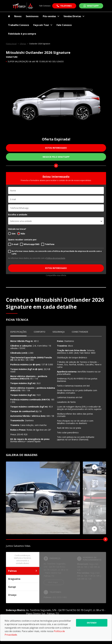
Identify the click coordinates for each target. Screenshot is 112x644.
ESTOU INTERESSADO (56, 148)
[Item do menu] (9, 16)
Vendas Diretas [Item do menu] (74, 16)
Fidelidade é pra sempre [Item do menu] (22, 34)
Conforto (40, 332)
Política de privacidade (56, 258)
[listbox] (56, 221)
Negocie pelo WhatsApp (56, 157)
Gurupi (23, 587)
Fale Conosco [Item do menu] (64, 25)
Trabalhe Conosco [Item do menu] (19, 25)
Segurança (59, 332)
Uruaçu (23, 595)
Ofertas (23, 44)
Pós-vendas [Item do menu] (51, 16)
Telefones (66, 6)
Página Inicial (11, 44)
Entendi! (92, 623)
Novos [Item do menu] (18, 16)
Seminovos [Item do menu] (32, 16)
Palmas (23, 571)
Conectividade (80, 332)
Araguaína (23, 579)
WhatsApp (93, 6)
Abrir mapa (53, 582)
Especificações (18, 332)
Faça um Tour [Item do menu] (43, 25)
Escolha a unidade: (18, 215)
